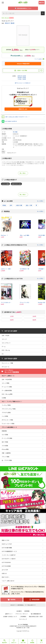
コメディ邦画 (5, 184)
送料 (11, 205)
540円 (12, 320)
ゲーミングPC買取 (7, 438)
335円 (34, 316)
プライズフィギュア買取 (9, 409)
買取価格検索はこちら (23, 8)
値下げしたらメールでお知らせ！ (23, 83)
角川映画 (15, 132)
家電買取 (4, 431)
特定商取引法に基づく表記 (23, 628)
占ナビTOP (5, 570)
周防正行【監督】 (10, 23)
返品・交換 (29, 205)
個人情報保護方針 (36, 614)
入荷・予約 (23, 643)
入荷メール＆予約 (22, 70)
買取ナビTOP (5, 540)
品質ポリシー (9, 614)
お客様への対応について (10, 616)
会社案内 (19, 611)
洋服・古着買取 (6, 453)
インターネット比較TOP (9, 555)
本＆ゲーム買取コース (8, 376)
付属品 (4, 205)
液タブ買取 (5, 442)
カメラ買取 (5, 435)
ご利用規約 (23, 616)
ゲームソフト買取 (7, 387)
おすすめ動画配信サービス (9, 551)
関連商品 (24, 211)
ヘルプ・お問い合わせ (8, 581)
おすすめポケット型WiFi (9, 559)
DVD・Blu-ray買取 (7, 394)
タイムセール (6, 367)
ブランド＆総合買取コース (9, 427)
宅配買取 (13, 600)
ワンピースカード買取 (8, 424)
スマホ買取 (5, 446)
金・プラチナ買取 (7, 460)
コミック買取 (6, 383)
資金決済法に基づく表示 (36, 616)
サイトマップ (23, 619)
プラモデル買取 (6, 413)
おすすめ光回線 (6, 566)
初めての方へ (6, 577)
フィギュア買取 (6, 405)
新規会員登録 (36, 600)
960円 (34, 320)
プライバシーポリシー (22, 614)
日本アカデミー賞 (16, 184)
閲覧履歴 (32, 643)
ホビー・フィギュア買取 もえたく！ (12, 401)
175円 (12, 316)
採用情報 (27, 611)
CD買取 (4, 398)
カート (41, 643)
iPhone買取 (5, 449)
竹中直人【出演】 (22, 79)
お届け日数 (19, 205)
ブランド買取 (6, 457)
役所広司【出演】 (22, 76)
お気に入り (14, 643)
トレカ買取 (5, 416)
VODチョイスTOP (7, 544)
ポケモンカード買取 (7, 420)
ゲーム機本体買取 (7, 390)
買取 (42, 3)
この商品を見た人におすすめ (24, 279)
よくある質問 (24, 201)
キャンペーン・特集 (7, 363)
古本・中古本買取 (7, 379)
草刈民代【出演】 (22, 77)
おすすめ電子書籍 (7, 548)
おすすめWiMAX (6, 562)
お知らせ (4, 573)
